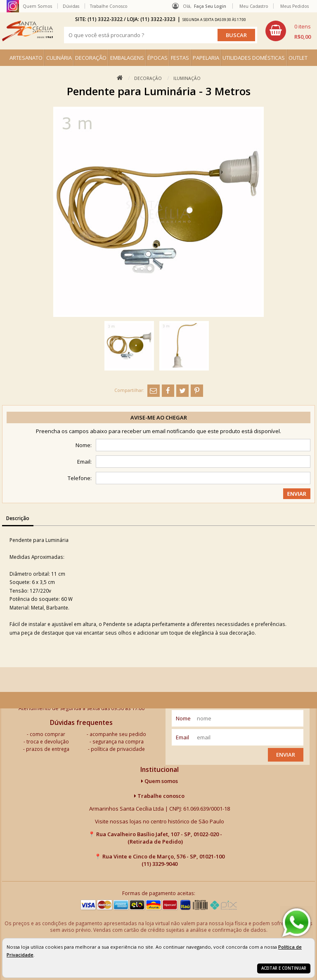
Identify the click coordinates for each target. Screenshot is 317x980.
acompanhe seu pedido (118, 734)
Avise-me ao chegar (159, 417)
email (182, 737)
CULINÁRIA (59, 58)
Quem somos (160, 781)
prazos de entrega (48, 749)
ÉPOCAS (157, 58)
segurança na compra (118, 741)
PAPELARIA (206, 58)
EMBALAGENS (127, 58)
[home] (27, 31)
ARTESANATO (26, 58)
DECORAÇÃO (91, 58)
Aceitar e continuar (284, 968)
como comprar (47, 734)
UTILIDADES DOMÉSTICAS (254, 58)
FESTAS (180, 58)
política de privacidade (118, 749)
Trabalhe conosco (159, 796)
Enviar (286, 755)
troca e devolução (48, 741)
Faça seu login (210, 6)
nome (183, 718)
